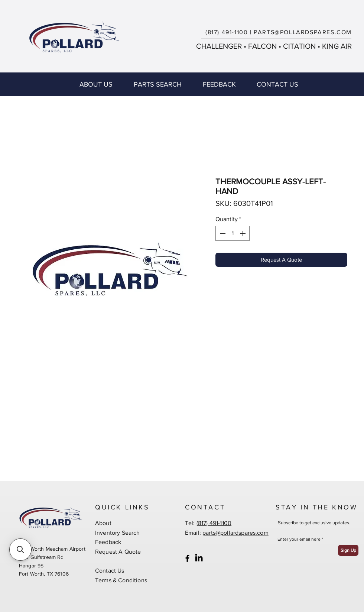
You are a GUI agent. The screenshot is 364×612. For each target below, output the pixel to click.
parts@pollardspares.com (235, 533)
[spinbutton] (233, 233)
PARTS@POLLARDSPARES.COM (303, 32)
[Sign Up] (348, 550)
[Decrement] (222, 233)
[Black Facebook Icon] (187, 558)
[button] (20, 550)
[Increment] (243, 233)
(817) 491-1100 (227, 32)
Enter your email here (299, 539)
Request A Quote (118, 552)
